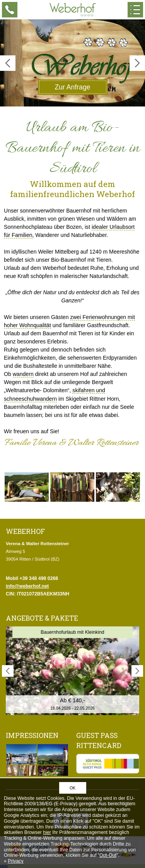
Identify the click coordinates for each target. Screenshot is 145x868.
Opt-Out (108, 855)
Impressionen (32, 735)
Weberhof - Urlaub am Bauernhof (73, 10)
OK (72, 788)
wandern (23, 374)
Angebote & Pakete (42, 618)
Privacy (15, 861)
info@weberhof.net (27, 586)
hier (47, 832)
